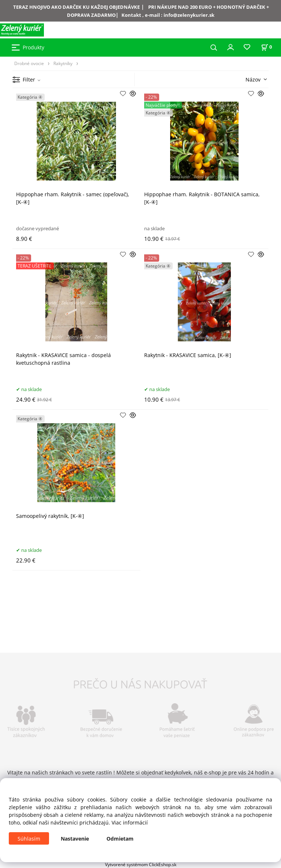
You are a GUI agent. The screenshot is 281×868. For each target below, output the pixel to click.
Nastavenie (75, 839)
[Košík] (266, 47)
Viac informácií (130, 822)
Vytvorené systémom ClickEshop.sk (141, 864)
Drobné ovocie (29, 63)
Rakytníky (63, 63)
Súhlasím (29, 839)
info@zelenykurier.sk (189, 15)
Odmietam (120, 839)
